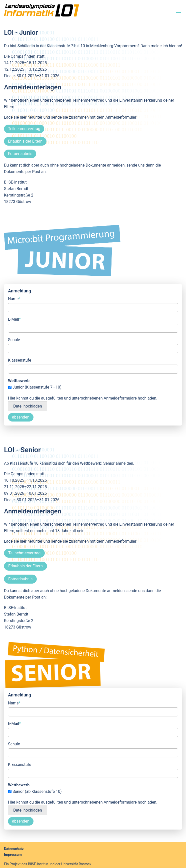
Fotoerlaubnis (20, 154)
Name (14, 298)
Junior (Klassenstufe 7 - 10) (37, 387)
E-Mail (14, 319)
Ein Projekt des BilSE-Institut (26, 864)
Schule (14, 340)
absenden (21, 417)
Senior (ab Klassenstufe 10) (37, 791)
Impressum (13, 855)
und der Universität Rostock (69, 864)
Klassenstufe (20, 360)
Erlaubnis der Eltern (25, 141)
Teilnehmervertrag (24, 129)
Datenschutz (14, 849)
